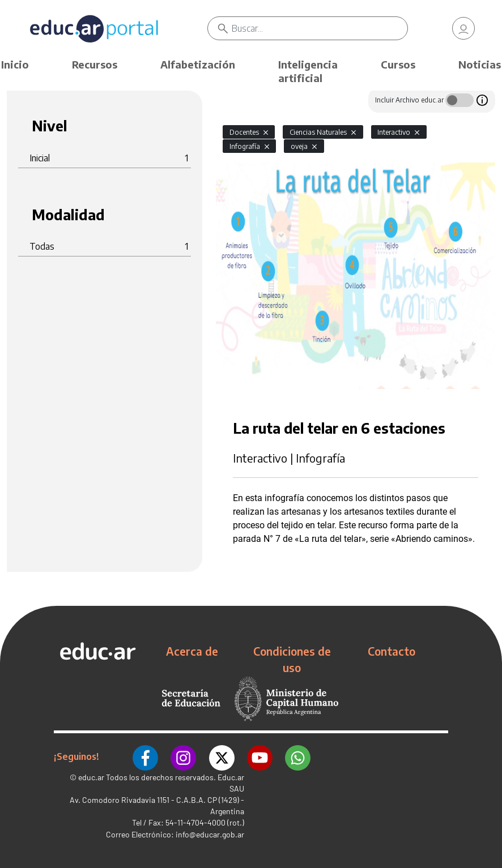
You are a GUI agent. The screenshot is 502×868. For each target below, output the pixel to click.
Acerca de (192, 651)
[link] (463, 28)
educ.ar (91, 777)
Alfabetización (198, 64)
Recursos (95, 64)
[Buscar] (320, 28)
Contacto (392, 651)
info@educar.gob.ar (210, 834)
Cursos (398, 64)
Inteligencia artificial (308, 71)
